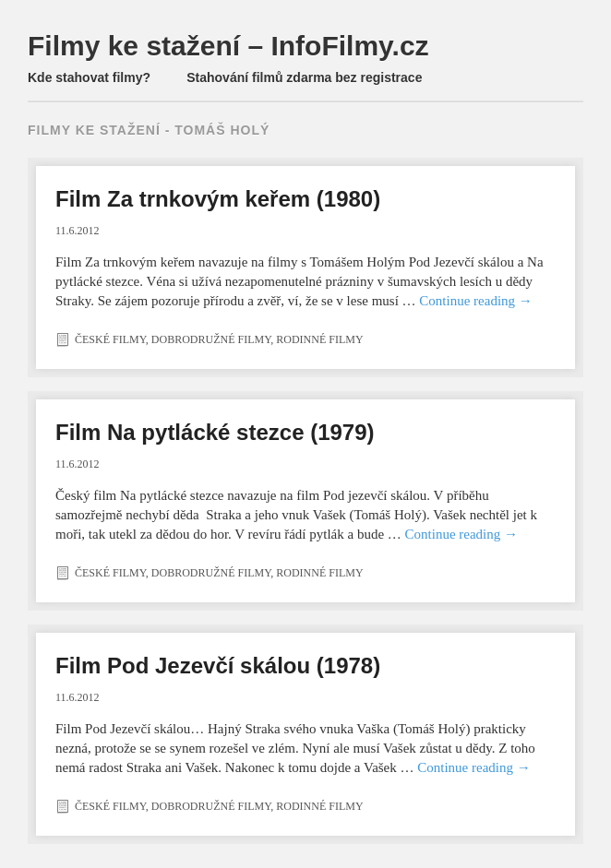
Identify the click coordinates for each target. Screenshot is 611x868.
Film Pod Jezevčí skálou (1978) (218, 666)
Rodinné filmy (319, 339)
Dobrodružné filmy (211, 339)
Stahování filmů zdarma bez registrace (304, 77)
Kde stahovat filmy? (89, 77)
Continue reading (475, 301)
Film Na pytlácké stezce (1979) (215, 432)
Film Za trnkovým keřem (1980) (218, 199)
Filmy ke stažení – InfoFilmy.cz (228, 46)
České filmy (110, 339)
